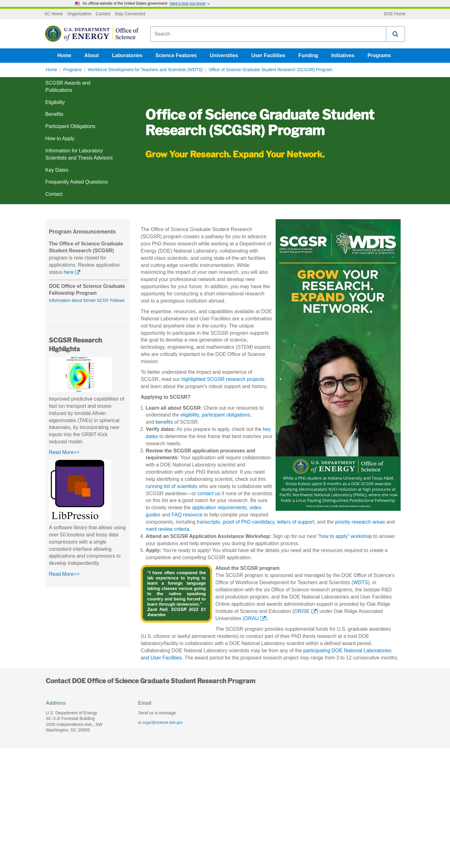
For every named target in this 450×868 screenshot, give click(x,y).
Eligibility (55, 102)
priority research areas (360, 522)
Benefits (54, 114)
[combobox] (268, 34)
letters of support (296, 522)
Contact (103, 14)
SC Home (54, 14)
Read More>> (64, 452)
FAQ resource (187, 515)
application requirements (219, 508)
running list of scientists (171, 486)
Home (64, 55)
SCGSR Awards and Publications (68, 86)
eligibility (190, 415)
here (69, 272)
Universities (224, 55)
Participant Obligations (70, 126)
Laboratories (127, 55)
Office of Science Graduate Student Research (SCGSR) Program (271, 70)
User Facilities (268, 55)
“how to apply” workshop (345, 536)
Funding (308, 55)
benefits (164, 422)
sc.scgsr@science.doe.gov (160, 723)
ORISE (302, 611)
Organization (79, 14)
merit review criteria (167, 529)
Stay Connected (130, 14)
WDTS (360, 582)
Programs (379, 55)
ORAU (252, 618)
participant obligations (226, 415)
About (92, 55)
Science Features (176, 55)
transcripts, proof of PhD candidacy (236, 522)
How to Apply (60, 138)
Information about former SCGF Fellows (87, 301)
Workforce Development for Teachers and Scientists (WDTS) (145, 70)
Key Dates (57, 170)
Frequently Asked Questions (77, 182)
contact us (209, 493)
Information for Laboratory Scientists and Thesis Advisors (79, 154)
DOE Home (395, 14)
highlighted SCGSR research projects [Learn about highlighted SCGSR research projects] (223, 379)
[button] (396, 34)
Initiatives (343, 55)
